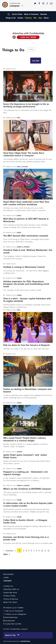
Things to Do (11, 18)
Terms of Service (11, 599)
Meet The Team (10, 602)
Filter (31, 50)
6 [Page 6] (31, 550)
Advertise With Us (11, 589)
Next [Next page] (7, 554)
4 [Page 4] (26, 550)
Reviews (44, 14)
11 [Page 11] (45, 550)
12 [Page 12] (48, 550)
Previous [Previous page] (9, 550)
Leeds (6, 577)
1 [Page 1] (15, 550)
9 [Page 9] (39, 550)
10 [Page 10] (42, 550)
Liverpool (7, 581)
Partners (28, 18)
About (46, 18)
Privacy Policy (9, 596)
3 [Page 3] (24, 550)
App (40, 18)
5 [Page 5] (29, 550)
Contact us (8, 586)
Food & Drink (17, 14)
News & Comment (31, 14)
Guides (20, 18)
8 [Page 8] (37, 550)
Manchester (9, 574)
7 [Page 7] (34, 550)
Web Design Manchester (12, 641)
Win (35, 18)
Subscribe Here (10, 593)
